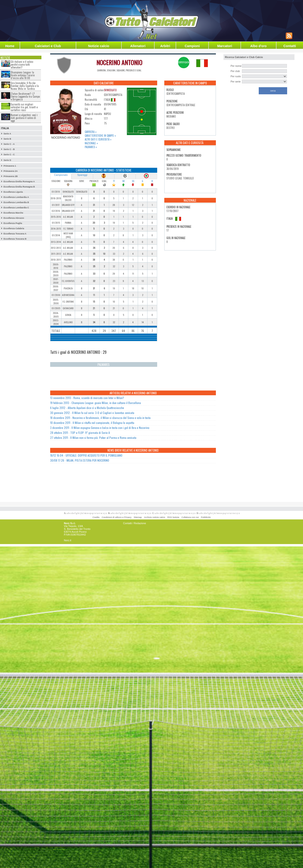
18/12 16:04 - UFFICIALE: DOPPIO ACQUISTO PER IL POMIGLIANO (86, 455)
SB (123, 181)
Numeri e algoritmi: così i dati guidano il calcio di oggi (24, 118)
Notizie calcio (99, 46)
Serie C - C (9, 155)
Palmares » (91, 147)
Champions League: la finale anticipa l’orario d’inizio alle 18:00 (23, 75)
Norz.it (68, 540)
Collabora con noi (190, 517)
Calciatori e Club (48, 46)
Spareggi (82, 175)
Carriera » (91, 132)
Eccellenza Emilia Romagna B (19, 187)
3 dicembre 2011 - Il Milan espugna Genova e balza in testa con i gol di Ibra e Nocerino (100, 428)
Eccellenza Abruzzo (14, 218)
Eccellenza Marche (13, 213)
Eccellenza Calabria (14, 228)
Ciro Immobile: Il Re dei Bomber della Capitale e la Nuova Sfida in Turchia (25, 86)
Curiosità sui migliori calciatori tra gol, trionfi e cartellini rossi (24, 107)
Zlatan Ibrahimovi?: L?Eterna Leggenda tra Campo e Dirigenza (25, 96)
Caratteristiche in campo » (100, 136)
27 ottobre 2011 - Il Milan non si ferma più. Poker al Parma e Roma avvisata (93, 438)
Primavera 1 (10, 166)
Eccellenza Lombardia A (16, 197)
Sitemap (138, 517)
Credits (96, 517)
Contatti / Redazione (135, 523)
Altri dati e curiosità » (98, 139)
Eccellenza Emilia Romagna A (19, 182)
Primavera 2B (11, 176)
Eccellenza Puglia (13, 223)
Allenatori (138, 46)
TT (114, 181)
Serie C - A (9, 144)
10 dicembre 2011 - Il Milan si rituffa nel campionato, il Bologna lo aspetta (92, 423)
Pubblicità (206, 517)
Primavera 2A (11, 171)
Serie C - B (9, 149)
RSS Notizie (173, 517)
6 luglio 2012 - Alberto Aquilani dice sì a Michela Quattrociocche (87, 408)
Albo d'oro (258, 46)
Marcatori (225, 46)
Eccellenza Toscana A (15, 234)
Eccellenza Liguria (13, 192)
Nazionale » (91, 143)
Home (10, 46)
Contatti (290, 46)
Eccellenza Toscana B (15, 239)
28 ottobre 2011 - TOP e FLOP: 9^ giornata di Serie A (80, 433)
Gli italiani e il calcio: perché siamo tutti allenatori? (22, 64)
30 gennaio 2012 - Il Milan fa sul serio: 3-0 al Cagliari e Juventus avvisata (92, 413)
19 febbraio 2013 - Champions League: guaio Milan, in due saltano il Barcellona (96, 403)
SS (133, 181)
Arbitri (165, 46)
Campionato (61, 175)
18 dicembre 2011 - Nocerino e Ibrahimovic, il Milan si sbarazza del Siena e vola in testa (100, 418)
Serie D (7, 160)
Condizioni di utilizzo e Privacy (117, 517)
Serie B (7, 139)
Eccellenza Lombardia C (16, 208)
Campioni (192, 46)
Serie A (7, 134)
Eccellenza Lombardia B (16, 202)
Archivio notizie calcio (154, 517)
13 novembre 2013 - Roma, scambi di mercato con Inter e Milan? (87, 398)
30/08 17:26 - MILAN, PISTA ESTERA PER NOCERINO (80, 460)
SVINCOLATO (110, 90)
